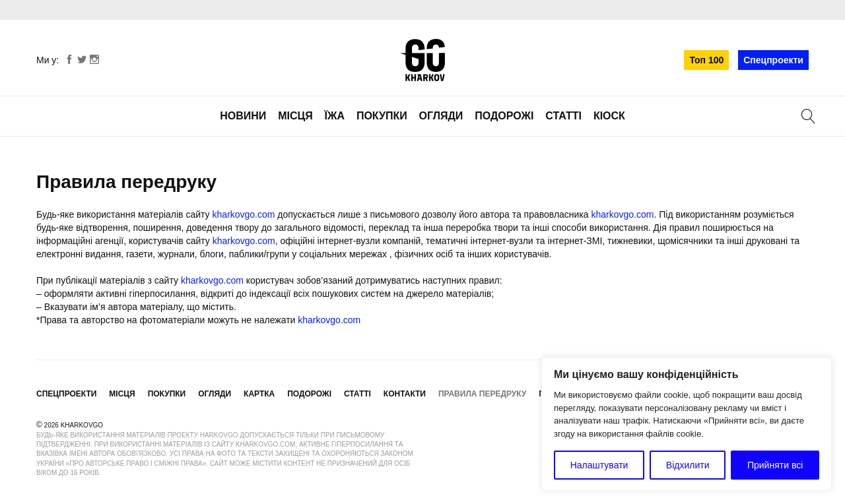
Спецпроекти (773, 60)
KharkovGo (422, 60)
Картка (259, 394)
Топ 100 (706, 60)
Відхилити (688, 465)
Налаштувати (599, 465)
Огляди (441, 116)
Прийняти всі (775, 465)
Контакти (405, 394)
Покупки (382, 116)
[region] (687, 424)
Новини (243, 116)
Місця (295, 116)
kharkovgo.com (244, 214)
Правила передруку (483, 394)
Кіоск (609, 116)
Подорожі (504, 116)
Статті (563, 116)
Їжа (335, 116)
